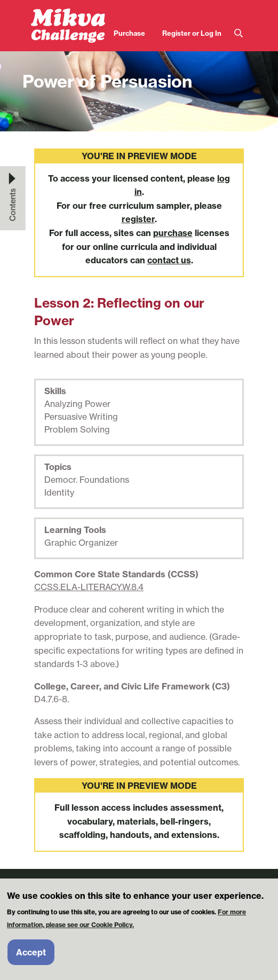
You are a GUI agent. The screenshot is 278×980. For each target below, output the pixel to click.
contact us (169, 260)
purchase (173, 233)
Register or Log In (192, 33)
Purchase (129, 33)
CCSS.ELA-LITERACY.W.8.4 (89, 587)
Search (239, 33)
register (138, 219)
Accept (31, 958)
